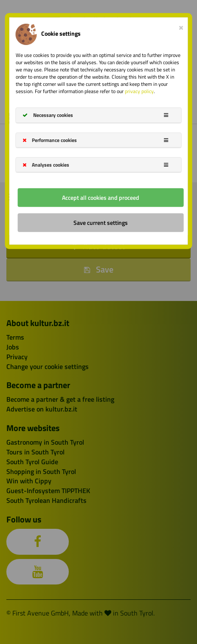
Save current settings (101, 223)
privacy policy (139, 91)
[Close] (181, 26)
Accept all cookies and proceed (101, 197)
